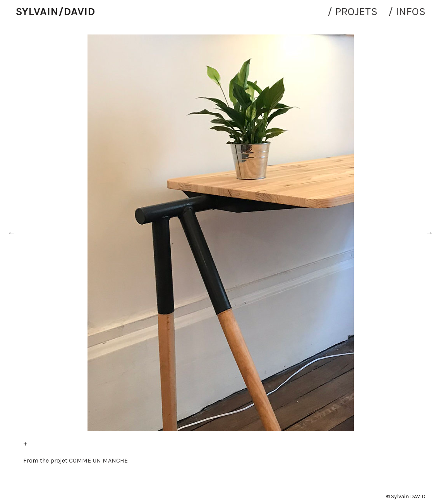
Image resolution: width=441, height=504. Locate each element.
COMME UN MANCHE (98, 460)
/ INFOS (407, 11)
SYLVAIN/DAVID (55, 11)
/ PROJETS (353, 11)
